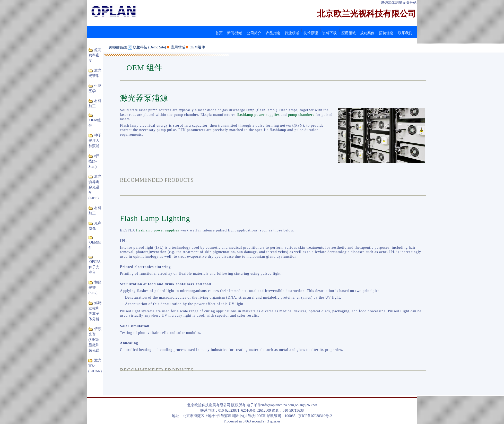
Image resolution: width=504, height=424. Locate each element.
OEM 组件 (144, 68)
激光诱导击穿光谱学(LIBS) (95, 187)
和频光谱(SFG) (95, 288)
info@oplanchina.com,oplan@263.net (290, 405)
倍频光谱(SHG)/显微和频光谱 (95, 340)
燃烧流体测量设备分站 (399, 3)
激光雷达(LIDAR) (95, 366)
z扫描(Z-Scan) (94, 161)
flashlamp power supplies (258, 115)
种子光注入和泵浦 (95, 141)
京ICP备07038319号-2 (315, 416)
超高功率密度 (95, 55)
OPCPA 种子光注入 (95, 267)
